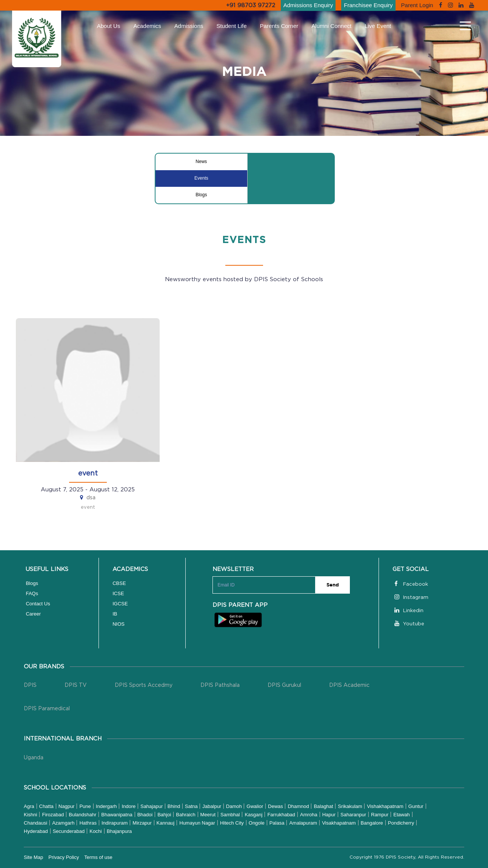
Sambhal (230, 815)
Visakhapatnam (339, 823)
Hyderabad (36, 831)
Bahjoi (164, 815)
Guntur (416, 806)
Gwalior (256, 806)
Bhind (175, 806)
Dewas (276, 806)
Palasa (277, 823)
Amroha (309, 815)
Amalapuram (303, 823)
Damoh (235, 806)
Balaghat (324, 806)
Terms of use (98, 857)
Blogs (201, 195)
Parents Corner (279, 26)
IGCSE (120, 604)
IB (115, 614)
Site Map (33, 857)
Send (333, 585)
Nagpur (67, 806)
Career (33, 614)
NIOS (119, 624)
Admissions (189, 26)
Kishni (30, 815)
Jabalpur (212, 806)
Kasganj (253, 815)
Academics (147, 26)
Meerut (208, 815)
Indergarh (106, 806)
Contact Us (38, 604)
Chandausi (35, 823)
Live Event (378, 26)
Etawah (401, 815)
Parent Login (417, 5)
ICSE (118, 593)
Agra (29, 806)
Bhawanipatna (117, 815)
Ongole (257, 823)
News (201, 162)
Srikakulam (351, 806)
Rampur (380, 815)
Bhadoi (145, 815)
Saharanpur (353, 815)
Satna (192, 806)
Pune (85, 806)
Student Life (232, 26)
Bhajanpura (119, 831)
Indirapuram (115, 823)
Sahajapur (152, 806)
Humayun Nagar (197, 823)
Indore (129, 806)
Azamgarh (63, 823)
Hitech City (232, 823)
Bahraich (186, 815)
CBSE (119, 583)
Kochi (96, 831)
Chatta (46, 806)
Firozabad (53, 815)
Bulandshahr (82, 815)
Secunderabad (69, 831)
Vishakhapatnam (385, 806)
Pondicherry (401, 823)
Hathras (88, 823)
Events (201, 178)
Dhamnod (299, 806)
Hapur (329, 815)
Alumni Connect (331, 26)
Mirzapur (143, 823)
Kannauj (166, 823)
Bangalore (372, 823)
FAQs (32, 593)
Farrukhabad (281, 815)
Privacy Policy (64, 857)
